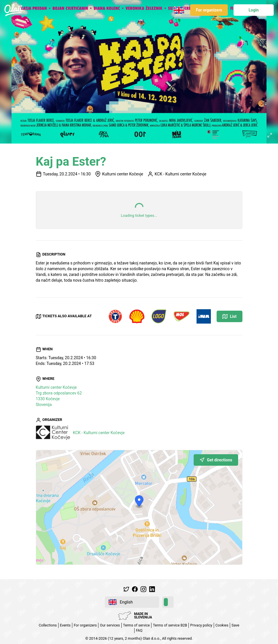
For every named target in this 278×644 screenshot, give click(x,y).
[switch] (168, 602)
